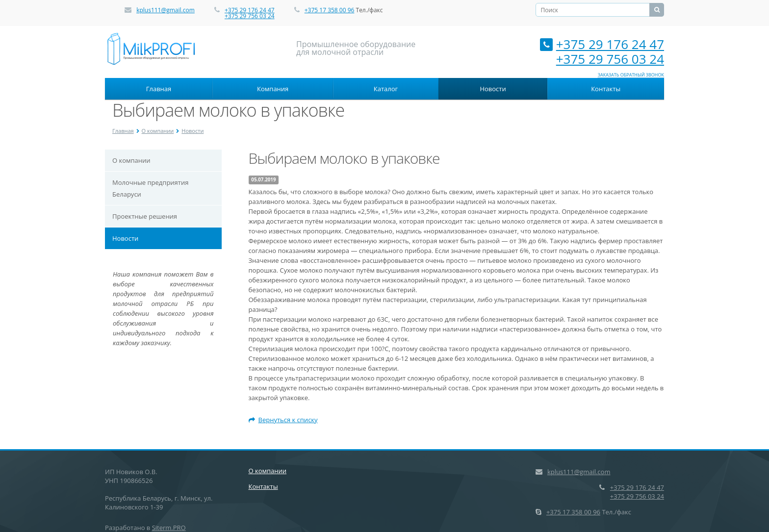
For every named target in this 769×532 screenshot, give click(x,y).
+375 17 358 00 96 (330, 10)
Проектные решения (145, 216)
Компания (273, 89)
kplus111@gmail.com (166, 10)
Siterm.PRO (169, 528)
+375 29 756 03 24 (250, 16)
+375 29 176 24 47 (250, 10)
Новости (493, 89)
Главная (159, 89)
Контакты (606, 89)
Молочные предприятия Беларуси (150, 188)
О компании (158, 131)
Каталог (386, 89)
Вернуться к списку (283, 420)
